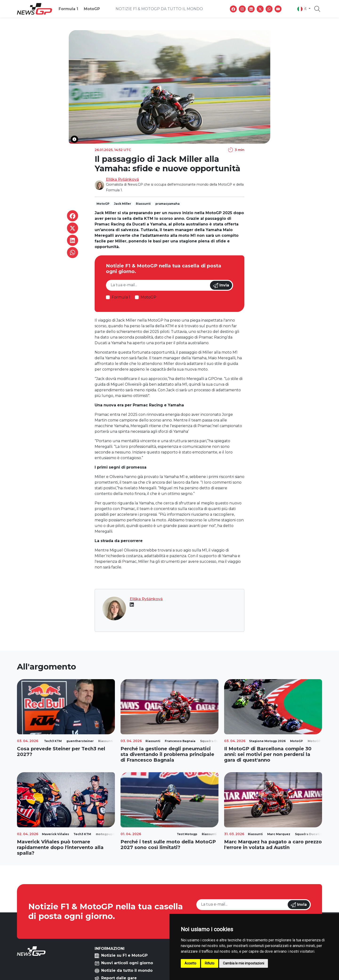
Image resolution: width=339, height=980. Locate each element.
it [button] (303, 9)
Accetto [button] (190, 963)
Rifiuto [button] (210, 963)
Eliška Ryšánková (122, 179)
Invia (221, 286)
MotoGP (92, 9)
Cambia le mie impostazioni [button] (244, 963)
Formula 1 (68, 9)
